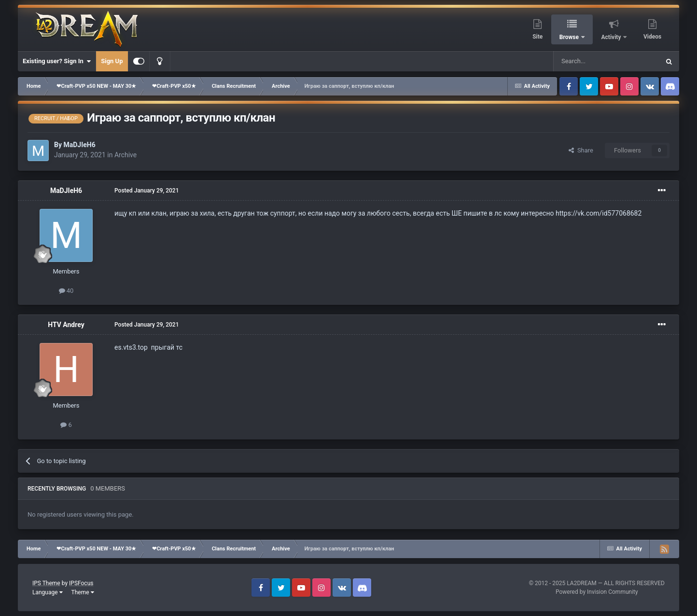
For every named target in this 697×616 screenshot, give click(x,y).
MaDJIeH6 (79, 145)
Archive (125, 155)
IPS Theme (46, 583)
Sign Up (112, 61)
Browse (570, 37)
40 (66, 291)
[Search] (584, 61)
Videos (652, 37)
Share (581, 150)
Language (48, 592)
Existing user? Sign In (57, 61)
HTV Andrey (66, 325)
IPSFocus (81, 583)
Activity (612, 37)
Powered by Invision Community (597, 592)
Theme (83, 592)
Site (537, 37)
